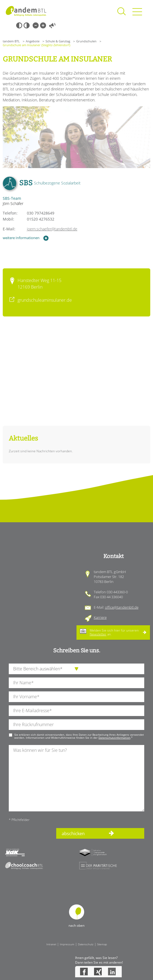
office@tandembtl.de (122, 607)
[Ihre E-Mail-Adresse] (76, 711)
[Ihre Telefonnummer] (76, 725)
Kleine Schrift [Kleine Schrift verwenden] (36, 25)
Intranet (51, 944)
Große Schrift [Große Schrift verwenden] (43, 25)
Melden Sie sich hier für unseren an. (114, 632)
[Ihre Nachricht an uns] (76, 778)
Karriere (100, 617)
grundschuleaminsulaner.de (45, 300)
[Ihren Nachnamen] (76, 683)
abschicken (73, 834)
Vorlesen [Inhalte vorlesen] (52, 25)
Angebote (33, 41)
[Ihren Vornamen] (76, 697)
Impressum (67, 944)
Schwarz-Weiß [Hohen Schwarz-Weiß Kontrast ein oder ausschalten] (19, 25)
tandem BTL (11, 41)
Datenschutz (86, 944)
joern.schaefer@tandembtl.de (52, 229)
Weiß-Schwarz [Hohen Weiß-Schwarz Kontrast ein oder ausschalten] (27, 25)
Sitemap (102, 944)
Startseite (26, 11)
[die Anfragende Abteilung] (76, 669)
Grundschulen (86, 41)
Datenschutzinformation (114, 738)
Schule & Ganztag (58, 41)
